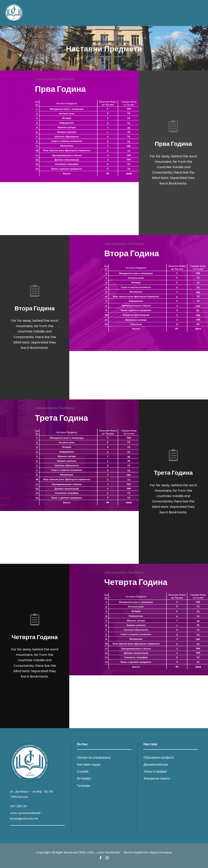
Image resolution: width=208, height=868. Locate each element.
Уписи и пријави (155, 771)
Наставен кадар (89, 765)
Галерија (83, 786)
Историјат (84, 778)
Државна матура (156, 765)
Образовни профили (159, 758)
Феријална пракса (157, 778)
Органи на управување (94, 758)
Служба (83, 771)
